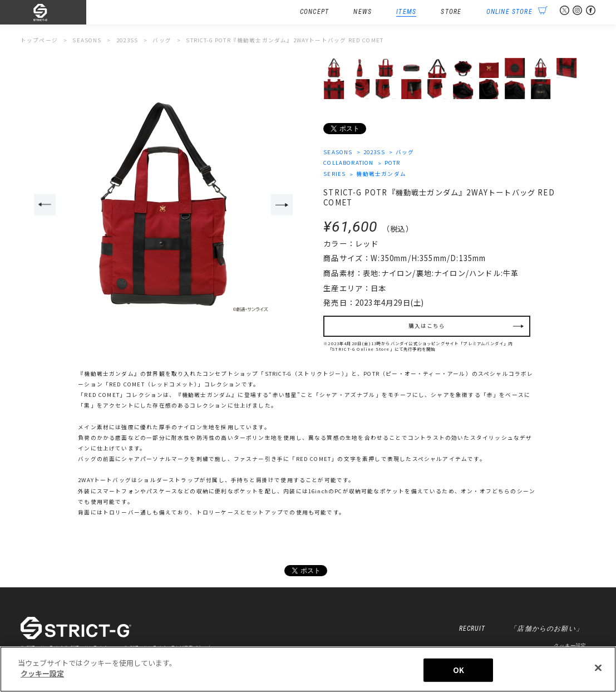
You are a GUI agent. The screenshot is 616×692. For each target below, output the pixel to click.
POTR (393, 163)
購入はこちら (427, 326)
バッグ (405, 152)
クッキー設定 (569, 646)
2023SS (374, 152)
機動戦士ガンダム (381, 174)
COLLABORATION (348, 163)
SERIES (334, 174)
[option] (164, 205)
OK (459, 670)
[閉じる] (598, 668)
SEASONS (338, 152)
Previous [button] (45, 205)
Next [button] (282, 205)
